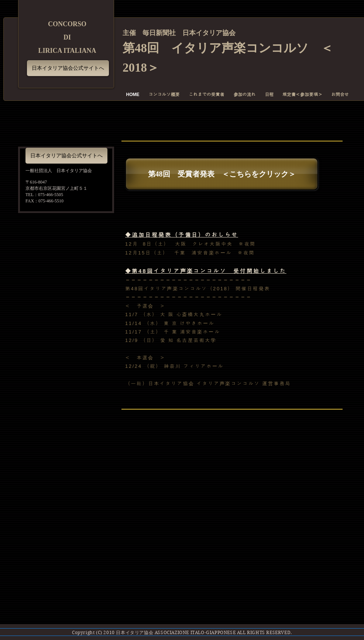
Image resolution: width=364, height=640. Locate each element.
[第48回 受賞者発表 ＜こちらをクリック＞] (222, 174)
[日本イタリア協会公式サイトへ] (68, 68)
